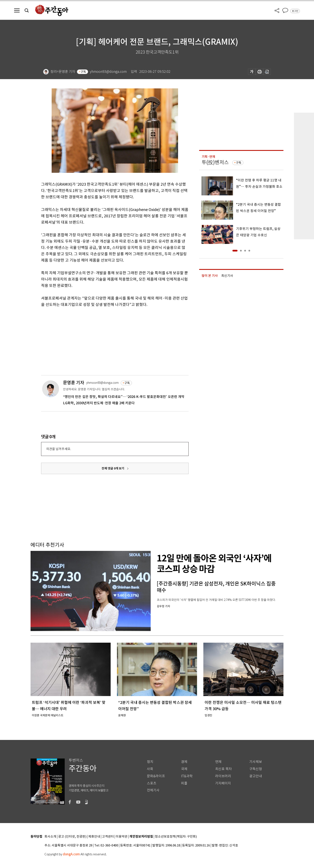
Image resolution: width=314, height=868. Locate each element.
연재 (218, 762)
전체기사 (153, 790)
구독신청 (256, 769)
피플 (184, 783)
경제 (184, 762)
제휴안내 (94, 837)
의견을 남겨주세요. (59, 449)
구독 (83, 72)
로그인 (295, 11)
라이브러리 (223, 776)
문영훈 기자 (74, 383)
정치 (150, 762)
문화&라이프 (156, 776)
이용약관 (122, 837)
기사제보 (256, 762)
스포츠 (152, 783)
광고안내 (256, 776)
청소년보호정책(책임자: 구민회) (176, 837)
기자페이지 (223, 783)
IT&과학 (187, 776)
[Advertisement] (104, 341)
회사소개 (50, 837)
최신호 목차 (223, 769)
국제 (184, 769)
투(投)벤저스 (215, 162)
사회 (150, 769)
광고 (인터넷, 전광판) (72, 837)
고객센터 (108, 837)
